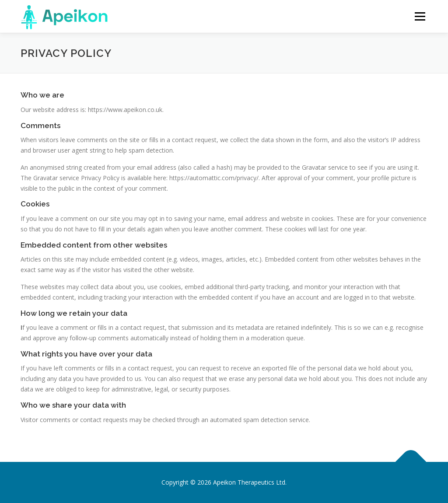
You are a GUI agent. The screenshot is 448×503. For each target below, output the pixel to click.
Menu (420, 16)
